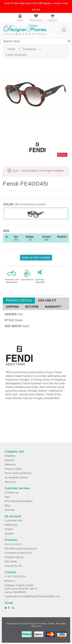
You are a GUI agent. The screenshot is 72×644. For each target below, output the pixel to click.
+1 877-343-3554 (15, 576)
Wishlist (9, 534)
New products (13, 544)
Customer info (13, 520)
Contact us (11, 492)
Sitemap (10, 510)
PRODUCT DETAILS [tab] (19, 301)
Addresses (11, 525)
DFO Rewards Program (19, 501)
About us (10, 482)
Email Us (10, 581)
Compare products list (18, 553)
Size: (6, 231)
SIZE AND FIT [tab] (47, 301)
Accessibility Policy (16, 478)
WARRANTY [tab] (53, 307)
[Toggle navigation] (64, 30)
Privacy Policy (13, 469)
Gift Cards (11, 561)
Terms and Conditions (18, 473)
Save (62, 155)
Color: (8, 204)
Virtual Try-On (13, 566)
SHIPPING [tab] (12, 307)
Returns (9, 460)
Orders (9, 529)
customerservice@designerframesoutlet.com (32, 596)
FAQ (7, 497)
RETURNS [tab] (32, 307)
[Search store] (36, 41)
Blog (7, 506)
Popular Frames (14, 557)
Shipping (10, 456)
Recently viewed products (21, 549)
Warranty (10, 464)
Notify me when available (36, 258)
